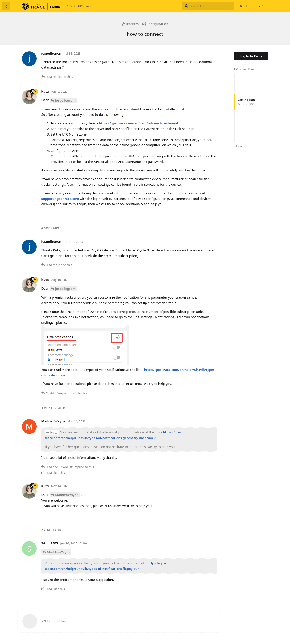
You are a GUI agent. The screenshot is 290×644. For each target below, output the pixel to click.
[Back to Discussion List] (6, 6)
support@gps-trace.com (60, 199)
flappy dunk (132, 569)
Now (238, 146)
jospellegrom (65, 100)
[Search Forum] (208, 6)
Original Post (244, 69)
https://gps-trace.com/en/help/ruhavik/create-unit (139, 123)
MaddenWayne (67, 495)
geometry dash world (140, 438)
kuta (54, 432)
